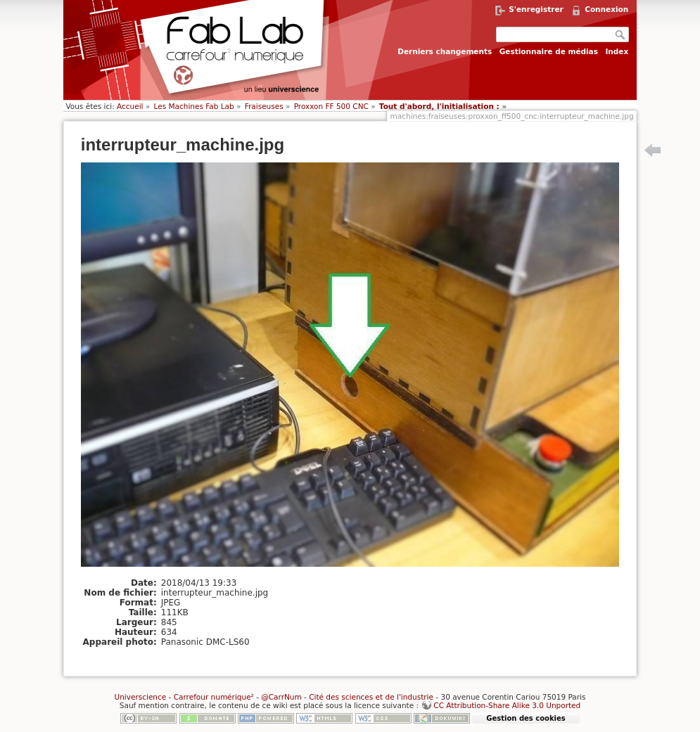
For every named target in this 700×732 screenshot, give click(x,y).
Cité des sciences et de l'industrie (371, 697)
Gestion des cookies (526, 718)
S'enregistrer (536, 9)
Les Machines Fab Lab (194, 106)
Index (617, 51)
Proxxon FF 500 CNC (331, 106)
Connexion (606, 9)
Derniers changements (445, 51)
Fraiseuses (264, 106)
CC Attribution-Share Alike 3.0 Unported (507, 705)
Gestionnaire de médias (549, 51)
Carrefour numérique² (214, 697)
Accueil (130, 106)
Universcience (140, 697)
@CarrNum (281, 697)
